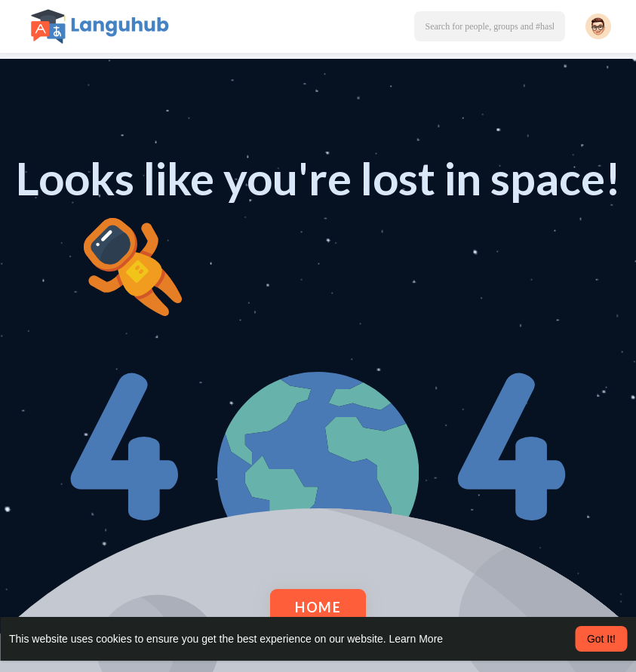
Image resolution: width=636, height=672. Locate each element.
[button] (490, 26)
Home (318, 607)
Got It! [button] (601, 639)
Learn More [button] (416, 639)
